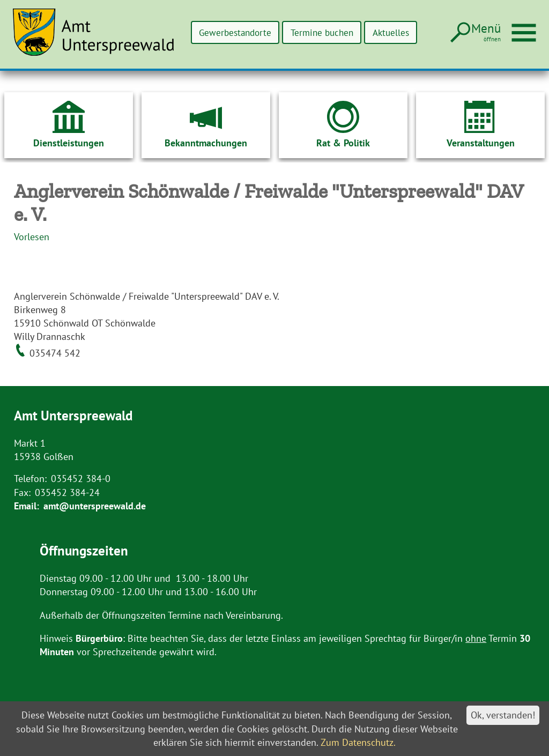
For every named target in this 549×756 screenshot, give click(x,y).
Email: (27, 506)
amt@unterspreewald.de (95, 506)
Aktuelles (388, 32)
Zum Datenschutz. (358, 742)
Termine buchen (314, 32)
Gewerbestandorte (221, 32)
